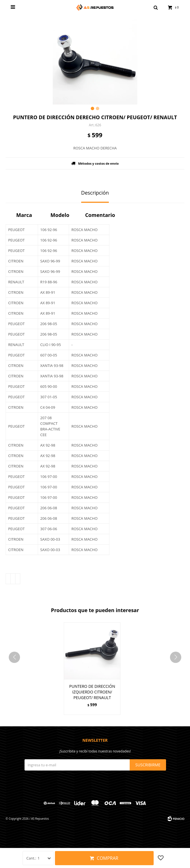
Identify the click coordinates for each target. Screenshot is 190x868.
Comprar (107, 858)
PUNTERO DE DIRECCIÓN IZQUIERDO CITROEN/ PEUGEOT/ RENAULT (92, 692)
